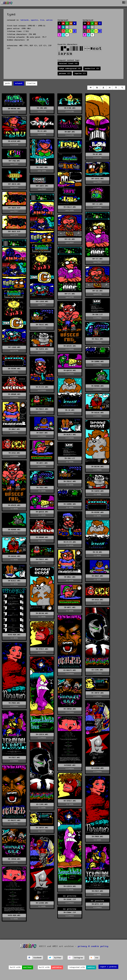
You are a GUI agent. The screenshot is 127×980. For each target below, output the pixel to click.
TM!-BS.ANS (70, 239)
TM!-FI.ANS (97, 259)
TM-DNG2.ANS (14, 429)
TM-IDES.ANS (42, 167)
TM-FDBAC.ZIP (70, 912)
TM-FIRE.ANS (70, 108)
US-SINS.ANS (97, 670)
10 (63, 23)
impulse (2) (80, 73)
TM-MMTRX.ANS (14, 109)
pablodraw (57, 967)
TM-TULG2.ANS (42, 325)
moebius (91, 967)
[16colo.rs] (7, 3)
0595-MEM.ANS (14, 635)
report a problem (108, 967)
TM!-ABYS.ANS (42, 186)
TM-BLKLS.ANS (70, 435)
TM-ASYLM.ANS (14, 141)
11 (67, 27)
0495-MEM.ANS (14, 915)
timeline (31, 83)
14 (71, 23)
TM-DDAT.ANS (42, 433)
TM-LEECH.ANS (42, 734)
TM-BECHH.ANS (97, 467)
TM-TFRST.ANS (42, 649)
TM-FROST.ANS (42, 409)
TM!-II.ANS (97, 204)
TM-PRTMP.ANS (14, 369)
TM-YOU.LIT (97, 315)
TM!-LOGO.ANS (42, 302)
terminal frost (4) (68, 64)
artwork (19, 83)
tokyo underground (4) (70, 69)
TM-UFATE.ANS (70, 346)
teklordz (25, 20)
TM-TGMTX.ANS (42, 349)
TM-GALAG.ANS (97, 413)
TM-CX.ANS (42, 131)
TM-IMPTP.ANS (97, 693)
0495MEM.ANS (70, 765)
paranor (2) (65, 73)
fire (42, 20)
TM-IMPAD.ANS (70, 709)
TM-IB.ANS (70, 410)
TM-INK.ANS (42, 108)
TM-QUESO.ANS (70, 370)
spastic (34, 20)
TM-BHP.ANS (70, 132)
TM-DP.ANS (97, 154)
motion (49, 20)
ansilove (27, 967)
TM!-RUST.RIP (14, 208)
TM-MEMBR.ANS (97, 386)
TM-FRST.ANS (14, 758)
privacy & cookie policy (93, 946)
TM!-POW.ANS (14, 161)
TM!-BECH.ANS (14, 184)
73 (85, 23)
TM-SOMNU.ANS (97, 362)
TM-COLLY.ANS (70, 207)
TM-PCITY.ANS (42, 387)
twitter (58, 958)
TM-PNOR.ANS (14, 703)
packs (8, 83)
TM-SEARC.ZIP (70, 899)
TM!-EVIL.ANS (97, 179)
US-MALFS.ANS (70, 670)
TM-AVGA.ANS (14, 453)
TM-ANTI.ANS (42, 463)
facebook (38, 958)
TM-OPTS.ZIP (97, 904)
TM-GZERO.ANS (97, 768)
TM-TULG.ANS (97, 339)
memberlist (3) (92, 69)
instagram (78, 958)
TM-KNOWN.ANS (14, 394)
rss (97, 958)
